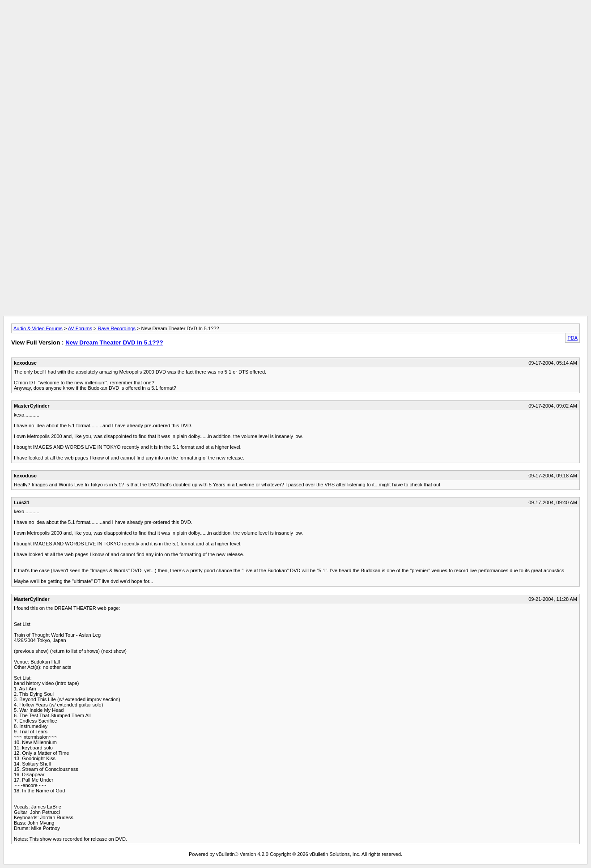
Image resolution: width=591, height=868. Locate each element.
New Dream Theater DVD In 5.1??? (114, 343)
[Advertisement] (296, 24)
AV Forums (80, 328)
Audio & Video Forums (38, 328)
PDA (572, 338)
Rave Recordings (117, 328)
